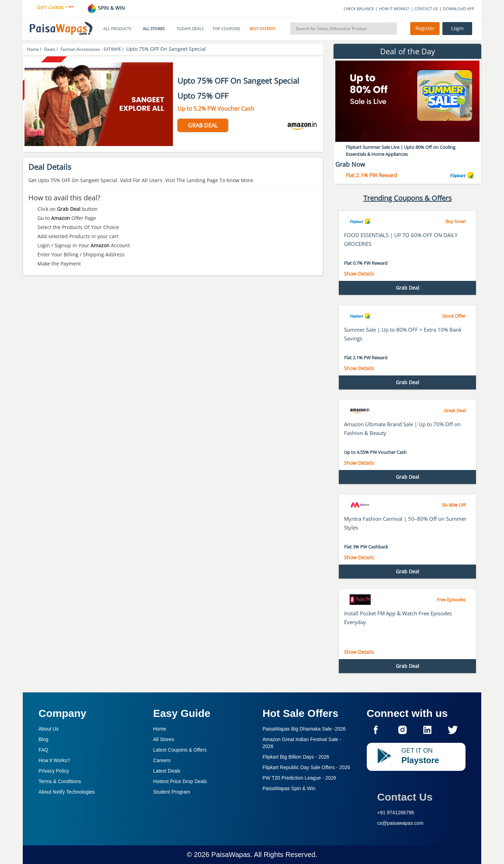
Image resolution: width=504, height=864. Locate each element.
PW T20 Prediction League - (299, 778)
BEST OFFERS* (262, 29)
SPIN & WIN (106, 8)
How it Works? (54, 760)
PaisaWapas (231, 855)
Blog (43, 739)
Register (425, 28)
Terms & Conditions (60, 781)
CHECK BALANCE (359, 9)
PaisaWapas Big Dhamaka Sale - (304, 729)
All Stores (164, 739)
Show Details (359, 274)
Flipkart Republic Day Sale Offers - (306, 767)
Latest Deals (167, 771)
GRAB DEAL (203, 125)
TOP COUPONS (226, 29)
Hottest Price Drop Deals (180, 781)
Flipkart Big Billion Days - (296, 757)
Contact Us (405, 797)
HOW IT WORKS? (394, 9)
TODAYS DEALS (190, 29)
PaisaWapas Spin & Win (289, 788)
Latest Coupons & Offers (180, 750)
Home (160, 729)
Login (457, 28)
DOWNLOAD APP (459, 9)
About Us (49, 729)
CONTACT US (426, 9)
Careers (162, 760)
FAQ (43, 750)
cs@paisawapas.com (401, 823)
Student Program (172, 792)
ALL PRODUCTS (117, 29)
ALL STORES (154, 29)
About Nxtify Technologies (67, 792)
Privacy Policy (54, 771)
